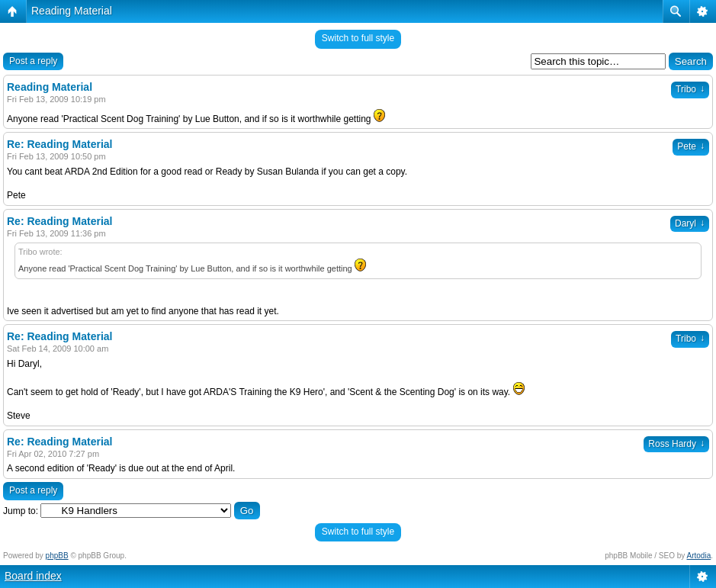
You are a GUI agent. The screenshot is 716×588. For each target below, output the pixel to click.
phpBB (57, 556)
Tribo (690, 89)
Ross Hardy (676, 444)
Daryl (690, 223)
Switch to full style (358, 38)
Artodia (699, 556)
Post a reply (33, 61)
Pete (691, 146)
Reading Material (72, 11)
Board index (33, 576)
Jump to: (21, 511)
